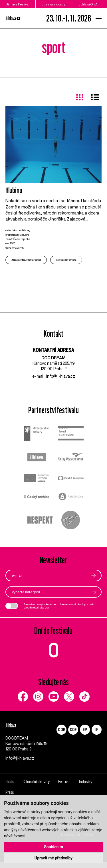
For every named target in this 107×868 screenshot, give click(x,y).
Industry (86, 787)
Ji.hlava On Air (89, 4)
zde (47, 607)
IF (97, 729)
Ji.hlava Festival (18, 4)
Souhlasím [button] (53, 847)
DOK (62, 729)
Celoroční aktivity (36, 787)
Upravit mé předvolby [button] (53, 858)
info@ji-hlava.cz (61, 376)
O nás (10, 787)
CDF (73, 729)
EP (85, 729)
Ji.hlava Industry (53, 4)
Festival (64, 787)
